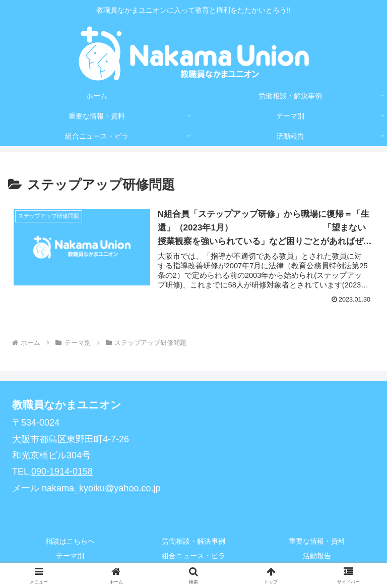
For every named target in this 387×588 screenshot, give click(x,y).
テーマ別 (70, 556)
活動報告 (317, 556)
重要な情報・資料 (317, 541)
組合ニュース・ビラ (193, 556)
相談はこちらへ (70, 541)
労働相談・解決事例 (193, 541)
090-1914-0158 (62, 472)
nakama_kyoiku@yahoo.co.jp (101, 488)
